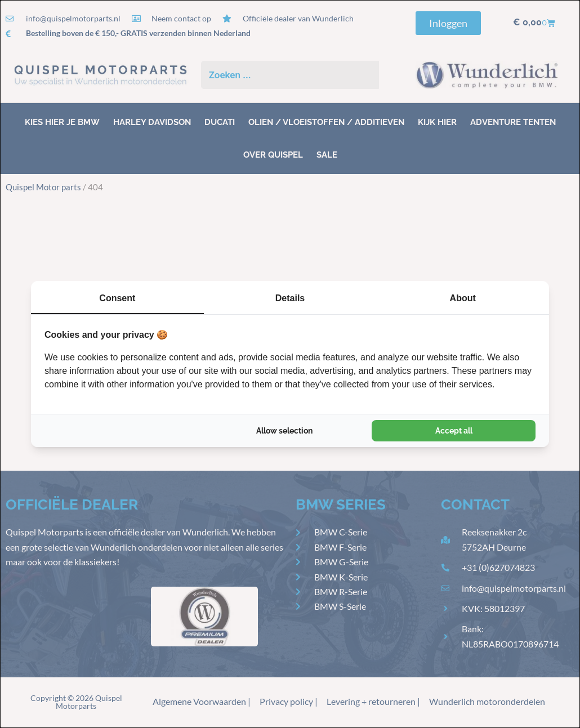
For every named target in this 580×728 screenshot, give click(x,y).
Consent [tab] (117, 298)
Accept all (454, 431)
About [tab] (463, 298)
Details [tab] (290, 298)
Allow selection (284, 431)
